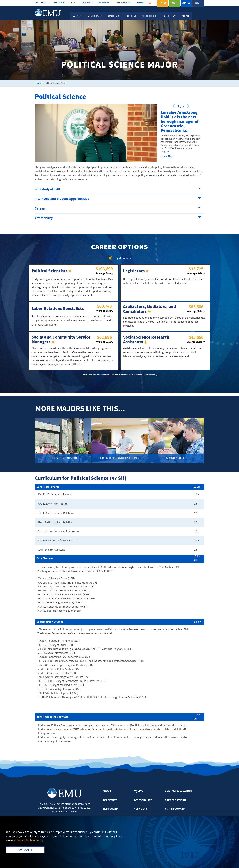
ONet (112, 375)
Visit (175, 3)
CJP (73, 3)
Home (38, 83)
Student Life (150, 16)
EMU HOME (40, 3)
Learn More (167, 156)
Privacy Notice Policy (30, 841)
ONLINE (141, 3)
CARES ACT (140, 810)
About (77, 16)
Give (198, 3)
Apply (186, 3)
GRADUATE (87, 3)
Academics (114, 16)
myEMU (138, 791)
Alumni (131, 16)
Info (163, 3)
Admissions (95, 16)
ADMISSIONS (111, 810)
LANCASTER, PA (123, 3)
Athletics (170, 16)
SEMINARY (104, 3)
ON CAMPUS (59, 3)
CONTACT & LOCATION (178, 791)
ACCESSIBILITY (143, 800)
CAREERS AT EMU (175, 800)
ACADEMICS (110, 800)
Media (186, 16)
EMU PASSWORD (175, 810)
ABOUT (107, 791)
